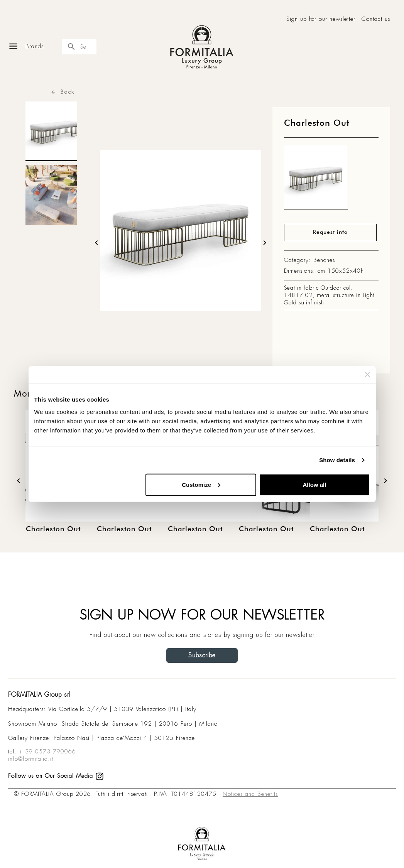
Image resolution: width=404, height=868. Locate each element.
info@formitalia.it (31, 759)
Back (63, 92)
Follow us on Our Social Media (56, 776)
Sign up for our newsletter (321, 19)
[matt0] (316, 179)
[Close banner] (367, 375)
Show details (337, 460)
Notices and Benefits (250, 794)
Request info (330, 232)
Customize (201, 484)
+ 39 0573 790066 (47, 751)
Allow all (315, 484)
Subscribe (202, 655)
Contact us (376, 19)
